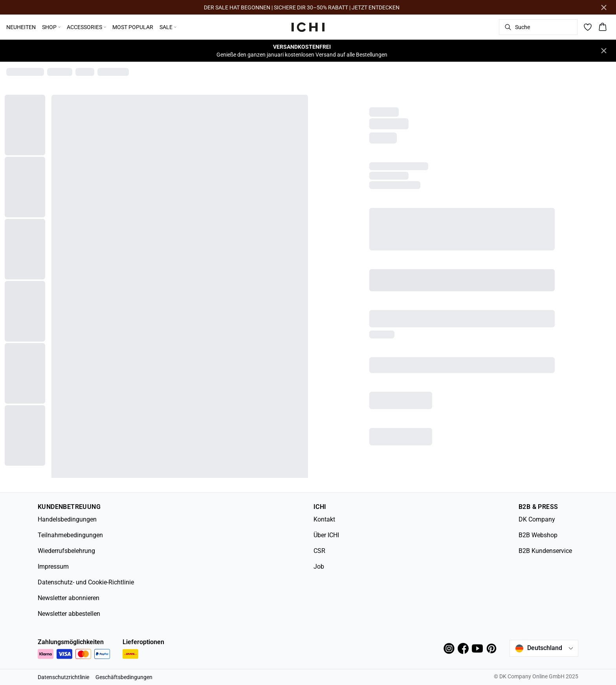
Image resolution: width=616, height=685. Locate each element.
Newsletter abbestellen (69, 614)
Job (319, 567)
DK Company (537, 519)
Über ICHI (326, 535)
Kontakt (324, 519)
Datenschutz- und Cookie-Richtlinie (86, 582)
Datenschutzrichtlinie (63, 677)
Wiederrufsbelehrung (66, 551)
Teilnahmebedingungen (70, 535)
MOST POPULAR (133, 27)
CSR (319, 551)
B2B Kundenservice (545, 551)
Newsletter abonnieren (69, 598)
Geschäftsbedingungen (124, 677)
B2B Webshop (538, 535)
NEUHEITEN (21, 27)
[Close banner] (604, 7)
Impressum (53, 567)
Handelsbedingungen (67, 519)
